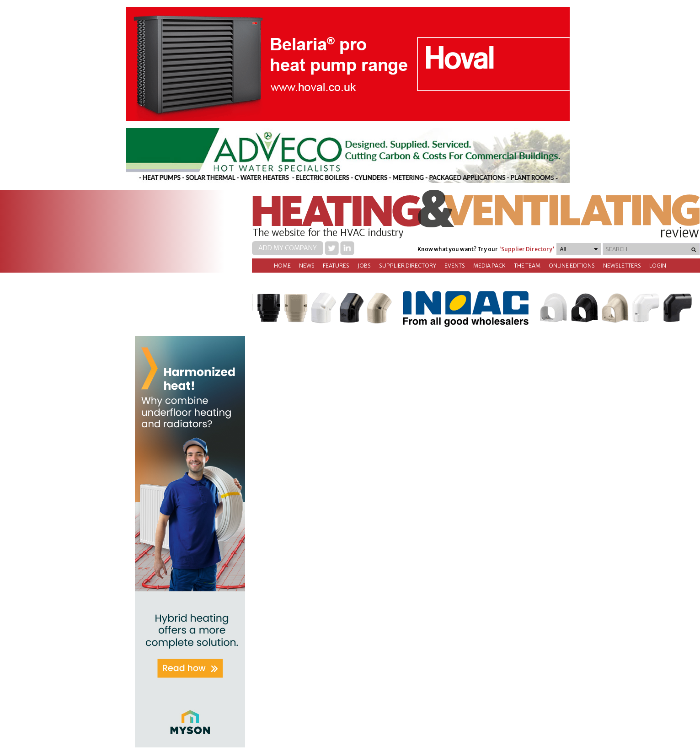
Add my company (288, 248)
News (307, 266)
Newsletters (622, 266)
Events (455, 266)
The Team (527, 266)
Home (282, 266)
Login (658, 266)
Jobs (364, 266)
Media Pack (489, 266)
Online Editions (572, 266)
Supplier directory (408, 266)
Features (336, 266)
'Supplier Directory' (527, 249)
